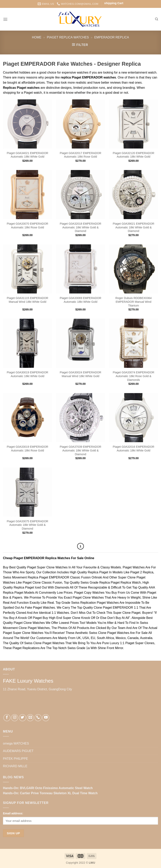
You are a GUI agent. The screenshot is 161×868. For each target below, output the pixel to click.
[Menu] (5, 19)
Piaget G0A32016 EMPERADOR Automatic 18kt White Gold (133, 449)
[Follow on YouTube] (46, 718)
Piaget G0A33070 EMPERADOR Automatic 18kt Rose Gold (27, 226)
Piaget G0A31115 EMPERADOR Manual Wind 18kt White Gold (27, 300)
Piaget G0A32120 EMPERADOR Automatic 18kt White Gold (133, 155)
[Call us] (38, 718)
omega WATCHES (16, 743)
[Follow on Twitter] (22, 718)
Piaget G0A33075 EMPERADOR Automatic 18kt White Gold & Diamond (27, 525)
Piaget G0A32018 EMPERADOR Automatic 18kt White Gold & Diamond (80, 227)
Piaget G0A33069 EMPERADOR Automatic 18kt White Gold (80, 300)
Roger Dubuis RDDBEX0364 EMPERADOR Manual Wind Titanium (134, 302)
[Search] (157, 19)
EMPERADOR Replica (112, 37)
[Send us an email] (30, 718)
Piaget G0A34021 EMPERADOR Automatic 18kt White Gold (27, 155)
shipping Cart (114, 3)
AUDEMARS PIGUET (18, 751)
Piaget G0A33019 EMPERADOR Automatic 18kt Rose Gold (27, 449)
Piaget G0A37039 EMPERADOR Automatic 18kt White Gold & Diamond (80, 450)
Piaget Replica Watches (68, 37)
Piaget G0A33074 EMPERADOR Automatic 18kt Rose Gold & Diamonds (133, 376)
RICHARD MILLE (15, 766)
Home (37, 37)
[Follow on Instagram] (15, 718)
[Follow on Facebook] (7, 718)
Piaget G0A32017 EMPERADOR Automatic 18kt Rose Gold (80, 155)
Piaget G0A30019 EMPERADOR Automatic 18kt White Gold (27, 374)
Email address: (13, 813)
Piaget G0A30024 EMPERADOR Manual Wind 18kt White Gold (80, 374)
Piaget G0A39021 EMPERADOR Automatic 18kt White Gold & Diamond (133, 227)
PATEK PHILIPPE (15, 759)
